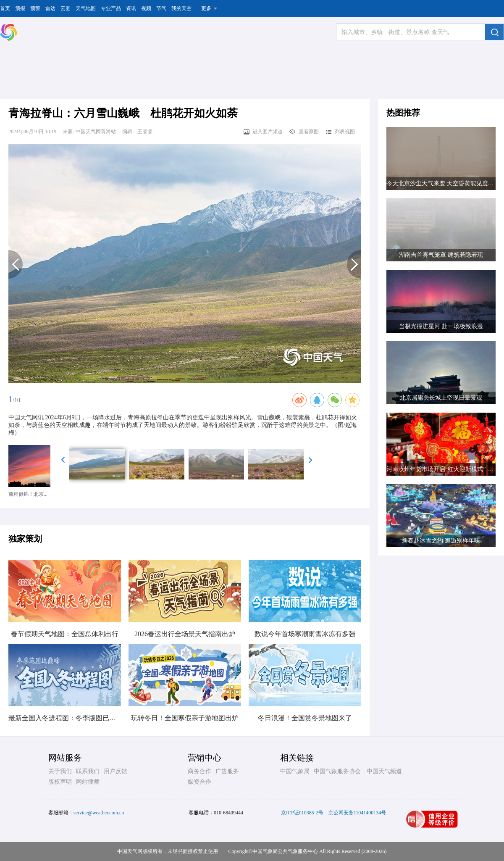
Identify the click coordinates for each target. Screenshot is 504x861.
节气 (161, 8)
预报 (20, 8)
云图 (66, 8)
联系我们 (88, 771)
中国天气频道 (384, 771)
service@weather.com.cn (99, 813)
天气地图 (86, 8)
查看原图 (304, 132)
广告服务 (227, 771)
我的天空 (181, 8)
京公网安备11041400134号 (357, 813)
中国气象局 (295, 771)
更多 (206, 8)
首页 (5, 8)
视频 (146, 8)
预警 (35, 8)
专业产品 (111, 8)
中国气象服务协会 (337, 771)
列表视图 (340, 132)
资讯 (131, 8)
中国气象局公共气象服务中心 (285, 851)
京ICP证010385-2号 (302, 813)
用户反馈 (115, 771)
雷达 (50, 8)
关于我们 (60, 771)
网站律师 (88, 782)
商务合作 (199, 771)
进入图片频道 (263, 132)
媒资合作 (199, 782)
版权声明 (60, 782)
